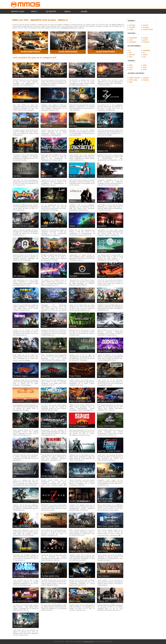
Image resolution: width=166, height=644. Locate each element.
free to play (133, 80)
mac (144, 57)
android (132, 55)
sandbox (146, 78)
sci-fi (131, 40)
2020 (145, 65)
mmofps (132, 27)
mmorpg (132, 25)
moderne (146, 42)
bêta (131, 82)
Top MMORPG (51, 11)
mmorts (146, 25)
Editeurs (67, 11)
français (146, 80)
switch (145, 55)
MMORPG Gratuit (18, 11)
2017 (131, 69)
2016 (145, 69)
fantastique (133, 38)
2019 (131, 67)
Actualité (84, 11)
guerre (145, 40)
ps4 (130, 52)
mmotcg (146, 27)
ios (144, 52)
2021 (131, 65)
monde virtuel (148, 29)
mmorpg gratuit (88, 642)
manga (145, 38)
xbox (131, 57)
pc (130, 50)
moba (131, 29)
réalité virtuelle (134, 78)
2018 (145, 67)
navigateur (147, 50)
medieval (132, 42)
